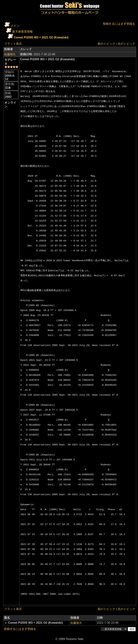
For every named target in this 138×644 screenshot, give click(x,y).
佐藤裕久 (10, 54)
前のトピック (106, 44)
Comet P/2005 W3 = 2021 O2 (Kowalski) (41, 37)
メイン (15, 26)
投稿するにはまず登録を (119, 24)
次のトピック (126, 44)
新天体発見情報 (22, 32)
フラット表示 (13, 44)
